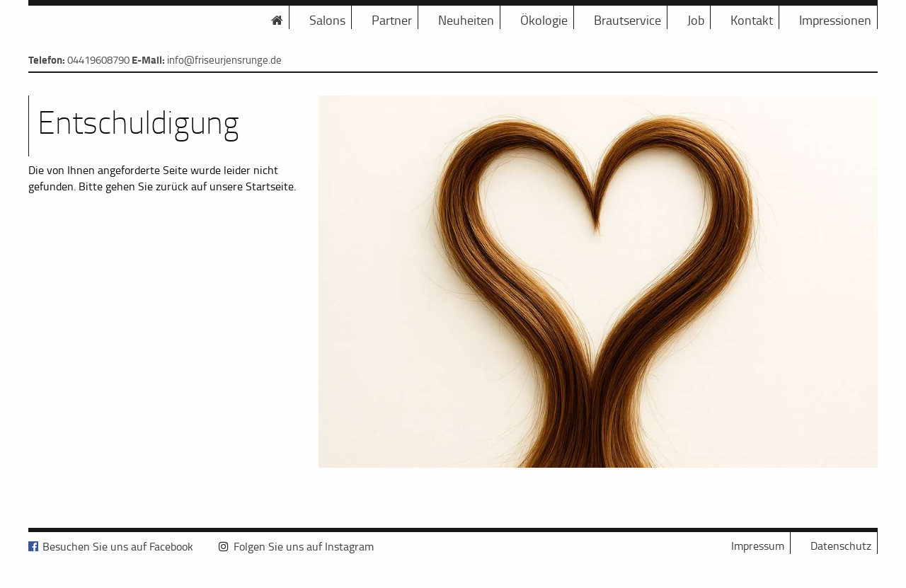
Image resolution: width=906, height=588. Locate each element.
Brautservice (627, 20)
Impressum (758, 546)
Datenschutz (841, 546)
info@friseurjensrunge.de (224, 60)
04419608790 (98, 60)
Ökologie (544, 20)
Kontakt (752, 20)
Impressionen (835, 20)
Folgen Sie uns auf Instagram (304, 546)
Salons (327, 20)
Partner (392, 20)
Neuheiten (466, 20)
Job (696, 20)
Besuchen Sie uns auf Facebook (118, 546)
